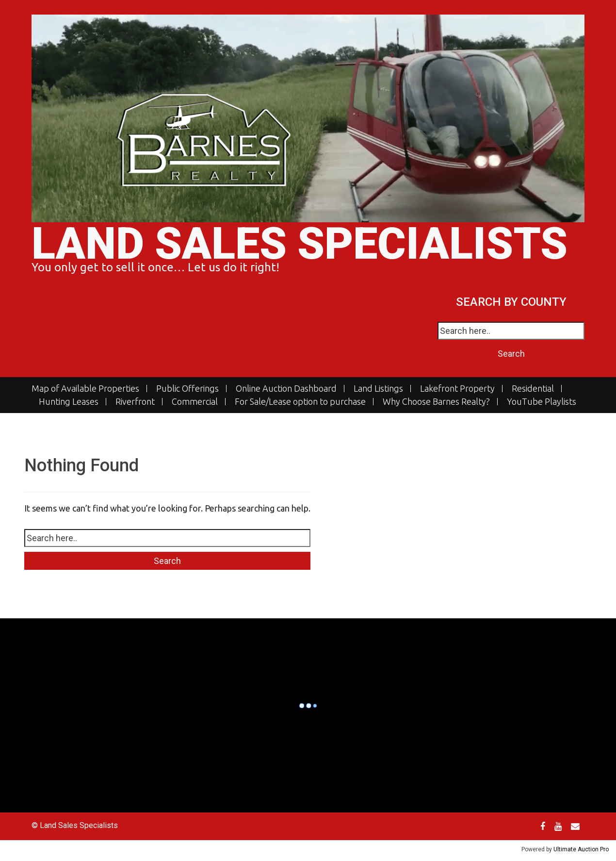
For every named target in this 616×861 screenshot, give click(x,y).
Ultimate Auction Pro (581, 849)
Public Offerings (187, 389)
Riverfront (135, 402)
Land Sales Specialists (300, 244)
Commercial (195, 402)
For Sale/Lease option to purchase (300, 402)
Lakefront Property (457, 389)
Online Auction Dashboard (286, 389)
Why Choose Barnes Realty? (436, 402)
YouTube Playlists (542, 402)
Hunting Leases (69, 402)
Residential (533, 389)
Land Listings (378, 389)
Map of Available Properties (85, 389)
